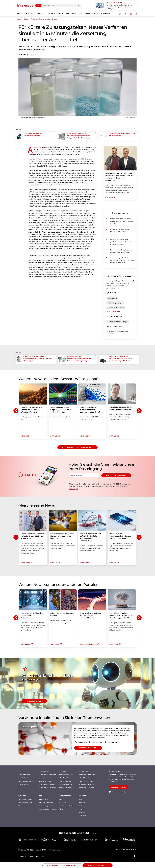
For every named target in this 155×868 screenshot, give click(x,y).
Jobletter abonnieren (46, 802)
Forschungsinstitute (66, 806)
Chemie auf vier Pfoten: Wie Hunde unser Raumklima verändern (120, 231)
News (81, 799)
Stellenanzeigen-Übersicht (48, 809)
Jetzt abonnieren (119, 787)
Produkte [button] (42, 14)
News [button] (19, 14)
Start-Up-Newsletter (26, 781)
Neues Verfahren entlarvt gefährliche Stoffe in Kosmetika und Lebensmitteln (121, 242)
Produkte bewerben (65, 784)
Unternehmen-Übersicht (47, 788)
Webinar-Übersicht (25, 806)
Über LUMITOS (41, 850)
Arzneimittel (37, 147)
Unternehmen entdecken (47, 775)
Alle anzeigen (113, 312)
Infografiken (63, 802)
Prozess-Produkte (65, 781)
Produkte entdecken (66, 775)
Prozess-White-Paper (86, 781)
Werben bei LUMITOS (26, 850)
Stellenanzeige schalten (47, 806)
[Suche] (79, 6)
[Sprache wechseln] (131, 14)
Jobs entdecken (44, 799)
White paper (83, 806)
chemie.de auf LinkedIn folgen (118, 792)
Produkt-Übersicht (65, 788)
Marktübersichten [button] (56, 14)
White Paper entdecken (87, 775)
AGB (31, 856)
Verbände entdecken (46, 781)
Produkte (82, 802)
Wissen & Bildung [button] (92, 14)
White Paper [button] (71, 14)
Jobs (80, 809)
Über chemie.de (55, 850)
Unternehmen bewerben (47, 784)
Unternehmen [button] (29, 14)
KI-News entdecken (34, 701)
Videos (61, 809)
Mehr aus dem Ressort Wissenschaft (77, 447)
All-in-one (82, 816)
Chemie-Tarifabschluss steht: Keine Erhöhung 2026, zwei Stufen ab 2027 (122, 221)
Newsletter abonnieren (116, 475)
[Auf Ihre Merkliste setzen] (120, 14)
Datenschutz (41, 856)
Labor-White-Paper (85, 778)
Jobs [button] (80, 14)
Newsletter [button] (106, 14)
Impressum (22, 856)
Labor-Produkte (64, 778)
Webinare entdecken (25, 799)
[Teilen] (125, 14)
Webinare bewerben (25, 802)
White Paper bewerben (86, 784)
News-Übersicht (24, 784)
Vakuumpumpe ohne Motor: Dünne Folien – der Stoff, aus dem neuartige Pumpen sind (122, 260)
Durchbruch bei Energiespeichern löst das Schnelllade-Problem (122, 251)
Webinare (82, 812)
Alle (38, 6)
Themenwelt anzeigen (88, 748)
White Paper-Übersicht (87, 788)
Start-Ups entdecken (46, 778)
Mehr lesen (75, 489)
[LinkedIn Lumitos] (135, 856)
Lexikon (61, 799)
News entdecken (24, 775)
